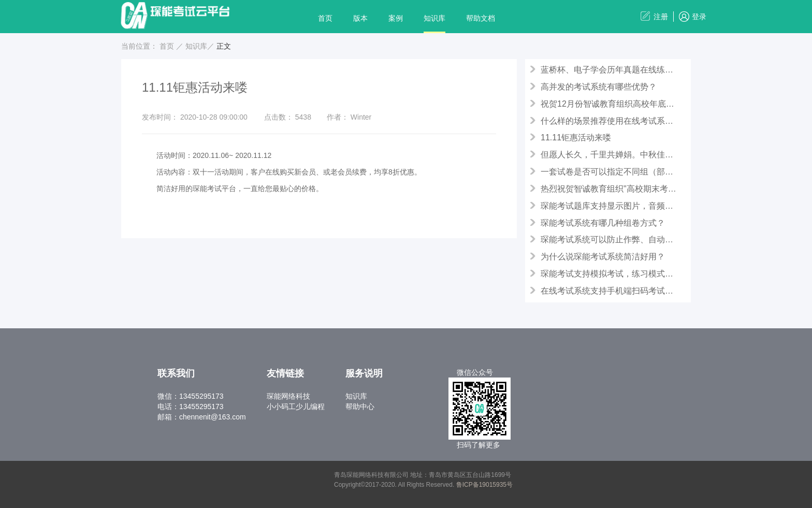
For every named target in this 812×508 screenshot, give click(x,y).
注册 (661, 17)
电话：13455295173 (191, 407)
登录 (699, 17)
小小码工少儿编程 (296, 407)
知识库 (434, 18)
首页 (325, 18)
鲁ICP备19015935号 (484, 485)
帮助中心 (360, 407)
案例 (396, 18)
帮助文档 (481, 18)
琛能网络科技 (288, 396)
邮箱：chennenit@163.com (202, 417)
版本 (360, 18)
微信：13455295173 (191, 396)
